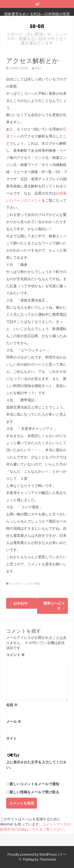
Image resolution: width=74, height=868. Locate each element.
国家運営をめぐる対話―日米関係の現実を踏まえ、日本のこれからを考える (37, 16)
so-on (37, 25)
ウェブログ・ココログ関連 (24, 584)
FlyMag (29, 859)
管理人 (38, 68)
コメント (15, 655)
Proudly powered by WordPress (33, 854)
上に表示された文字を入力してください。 (36, 765)
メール (14, 722)
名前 (12, 705)
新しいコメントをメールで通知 (34, 784)
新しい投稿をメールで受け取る (34, 792)
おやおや (18, 603)
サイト (11, 738)
